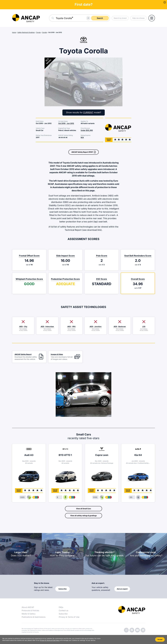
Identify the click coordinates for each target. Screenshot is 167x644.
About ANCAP (28, 607)
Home (14, 32)
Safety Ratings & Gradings (26, 32)
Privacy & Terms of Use (69, 617)
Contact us (63, 610)
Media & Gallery (29, 614)
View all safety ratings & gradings (83, 516)
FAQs (61, 607)
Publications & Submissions (34, 617)
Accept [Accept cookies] (160, 639)
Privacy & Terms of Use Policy (50, 640)
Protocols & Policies (30, 610)
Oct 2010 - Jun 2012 (55, 32)
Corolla (44, 32)
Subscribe (63, 614)
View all (84, 509)
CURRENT (88, 112)
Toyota (38, 32)
